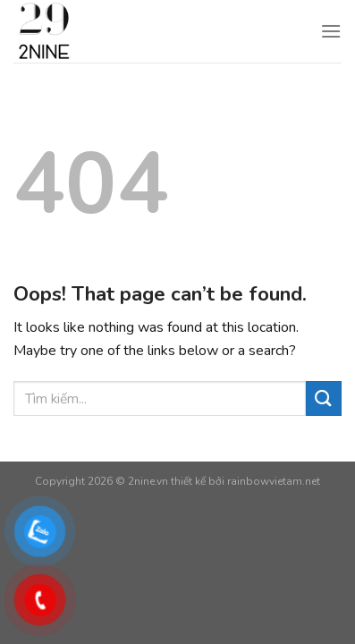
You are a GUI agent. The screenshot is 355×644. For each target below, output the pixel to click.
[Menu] (331, 31)
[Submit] (324, 398)
